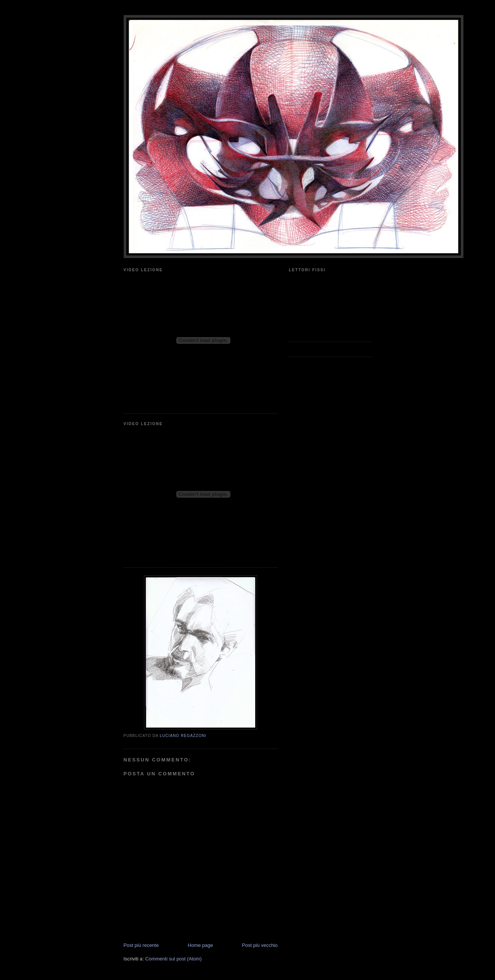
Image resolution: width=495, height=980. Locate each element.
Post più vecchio (260, 945)
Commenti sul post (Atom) (173, 959)
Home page (201, 945)
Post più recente (141, 945)
